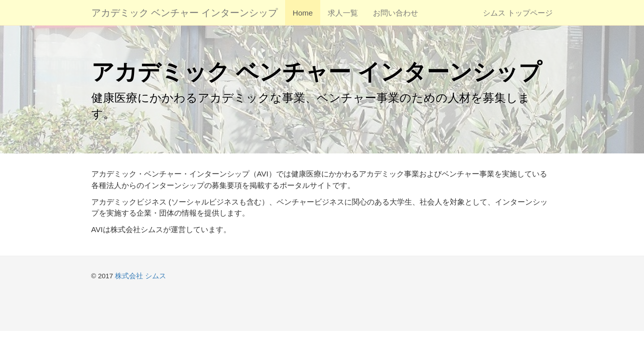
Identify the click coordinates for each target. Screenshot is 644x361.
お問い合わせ (396, 13)
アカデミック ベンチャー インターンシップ (185, 13)
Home (303, 13)
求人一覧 (343, 13)
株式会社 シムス (141, 276)
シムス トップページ (518, 13)
